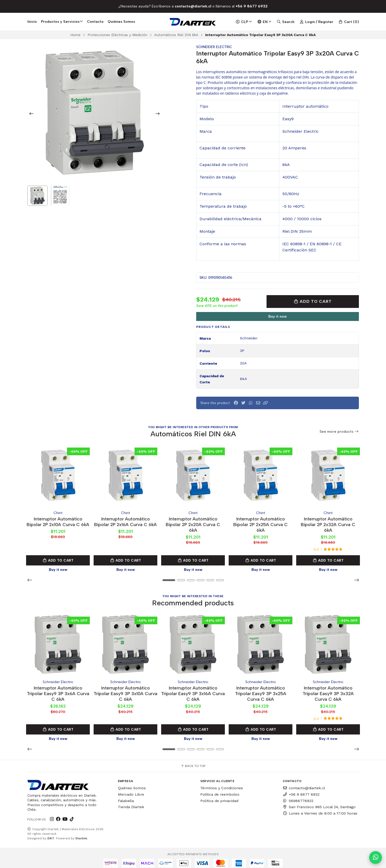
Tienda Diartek (131, 802)
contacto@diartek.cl (304, 783)
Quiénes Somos (121, 21)
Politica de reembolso (220, 789)
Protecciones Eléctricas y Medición (117, 35)
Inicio (32, 21)
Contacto (95, 21)
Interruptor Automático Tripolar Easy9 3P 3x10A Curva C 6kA (125, 689)
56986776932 (298, 796)
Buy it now (278, 316)
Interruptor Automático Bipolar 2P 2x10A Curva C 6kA (58, 522)
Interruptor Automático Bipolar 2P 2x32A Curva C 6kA (328, 522)
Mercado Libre (131, 789)
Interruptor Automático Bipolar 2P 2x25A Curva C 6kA (261, 522)
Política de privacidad (219, 796)
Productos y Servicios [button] (62, 21)
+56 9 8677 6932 (301, 789)
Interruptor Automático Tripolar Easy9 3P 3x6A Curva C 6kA (58, 689)
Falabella (126, 796)
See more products (339, 432)
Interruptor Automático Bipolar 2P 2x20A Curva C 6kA (193, 522)
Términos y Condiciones (222, 783)
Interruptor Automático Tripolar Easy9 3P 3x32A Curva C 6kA (328, 689)
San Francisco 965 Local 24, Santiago (319, 802)
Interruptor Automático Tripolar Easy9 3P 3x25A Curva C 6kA (261, 689)
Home (75, 35)
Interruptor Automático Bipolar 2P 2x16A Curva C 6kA (126, 522)
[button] (266, 403)
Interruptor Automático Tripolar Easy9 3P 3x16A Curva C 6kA (193, 689)
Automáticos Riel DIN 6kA (176, 35)
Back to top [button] (193, 761)
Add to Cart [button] (58, 558)
